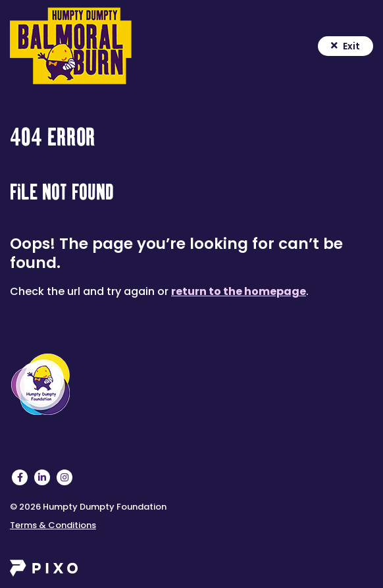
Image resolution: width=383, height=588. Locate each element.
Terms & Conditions (53, 525)
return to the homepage (239, 291)
